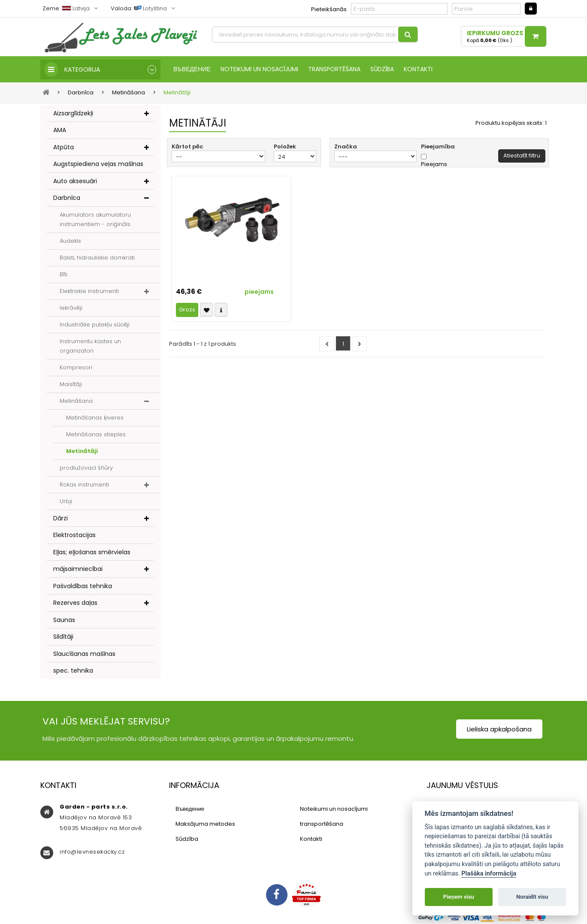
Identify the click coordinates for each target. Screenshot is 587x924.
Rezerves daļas (75, 603)
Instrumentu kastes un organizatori (90, 346)
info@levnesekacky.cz (92, 852)
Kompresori (76, 367)
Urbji (66, 501)
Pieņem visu (459, 897)
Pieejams (434, 164)
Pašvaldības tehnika (83, 586)
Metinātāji (82, 451)
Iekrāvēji (71, 308)
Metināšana (76, 401)
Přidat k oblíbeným (206, 310)
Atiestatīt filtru (522, 156)
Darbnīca (67, 198)
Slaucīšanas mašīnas (84, 654)
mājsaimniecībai (78, 569)
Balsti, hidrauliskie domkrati (97, 258)
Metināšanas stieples (96, 434)
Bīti (64, 274)
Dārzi (61, 518)
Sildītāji (63, 637)
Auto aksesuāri (75, 181)
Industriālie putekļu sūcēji (95, 325)
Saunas (64, 620)
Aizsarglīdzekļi (73, 113)
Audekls (70, 241)
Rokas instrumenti (84, 485)
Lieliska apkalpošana (499, 729)
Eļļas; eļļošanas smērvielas (92, 552)
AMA (60, 130)
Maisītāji (71, 384)
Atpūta (64, 147)
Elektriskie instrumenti (89, 291)
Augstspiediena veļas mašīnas (98, 164)
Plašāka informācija (489, 874)
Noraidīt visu (532, 897)
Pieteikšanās (329, 9)
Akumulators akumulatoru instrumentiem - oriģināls (95, 219)
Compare (221, 310)
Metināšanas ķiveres (95, 418)
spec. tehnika (73, 670)
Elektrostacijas (74, 535)
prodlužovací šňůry (86, 468)
